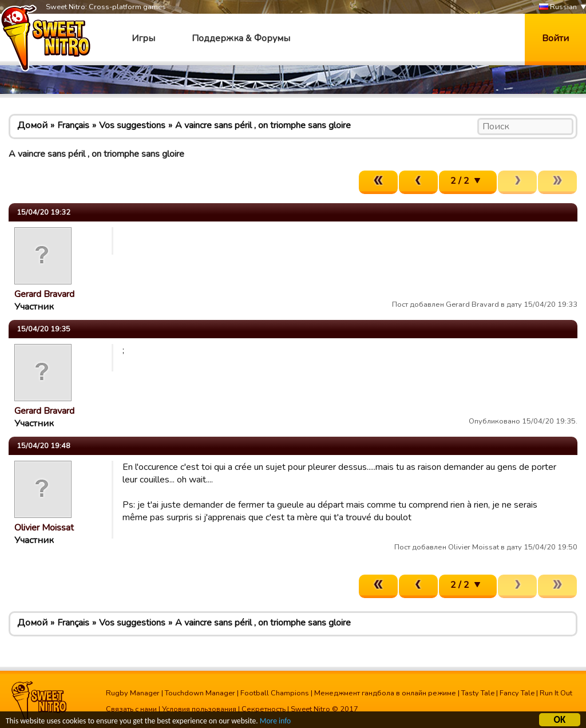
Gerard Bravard (44, 294)
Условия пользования (199, 709)
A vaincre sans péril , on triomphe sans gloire (263, 125)
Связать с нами (131, 709)
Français (73, 125)
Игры (143, 38)
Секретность (264, 709)
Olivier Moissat (44, 528)
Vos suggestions (132, 125)
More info (275, 721)
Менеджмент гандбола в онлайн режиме (385, 693)
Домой (32, 125)
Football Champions (275, 693)
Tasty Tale (478, 693)
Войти (555, 38)
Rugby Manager (133, 693)
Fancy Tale (517, 693)
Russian (558, 7)
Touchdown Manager (200, 693)
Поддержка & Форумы (241, 38)
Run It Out (556, 693)
